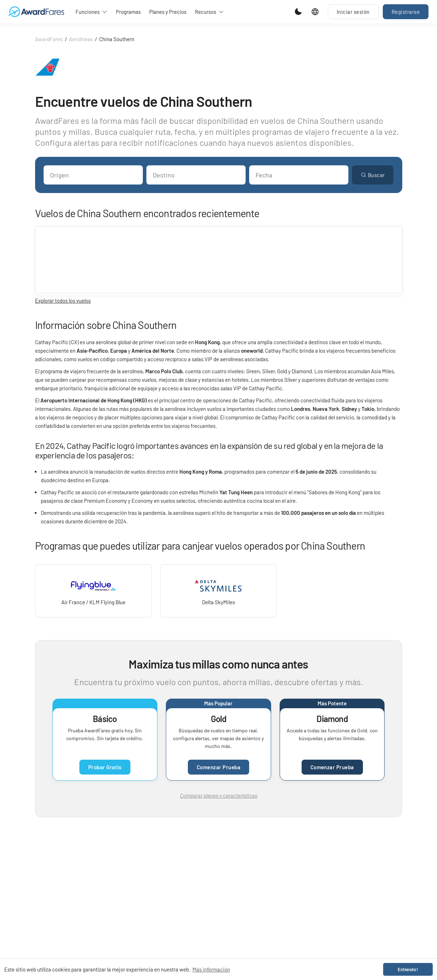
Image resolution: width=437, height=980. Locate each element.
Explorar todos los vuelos (63, 301)
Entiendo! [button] (408, 969)
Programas (128, 12)
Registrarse (406, 12)
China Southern (117, 39)
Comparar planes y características (219, 795)
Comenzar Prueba (218, 767)
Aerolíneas (81, 39)
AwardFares (49, 39)
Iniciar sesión (353, 12)
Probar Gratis (105, 767)
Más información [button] (211, 969)
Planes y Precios (168, 12)
